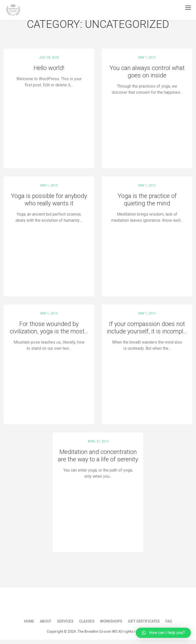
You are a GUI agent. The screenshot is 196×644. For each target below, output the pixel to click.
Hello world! (49, 68)
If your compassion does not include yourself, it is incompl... (147, 328)
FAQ (169, 621)
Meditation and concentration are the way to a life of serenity (98, 456)
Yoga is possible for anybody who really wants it (49, 200)
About (46, 621)
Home (29, 621)
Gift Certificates (144, 621)
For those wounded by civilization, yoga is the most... (49, 328)
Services (65, 621)
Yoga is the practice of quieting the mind (147, 200)
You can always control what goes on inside (147, 72)
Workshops (111, 621)
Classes (87, 621)
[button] (163, 633)
